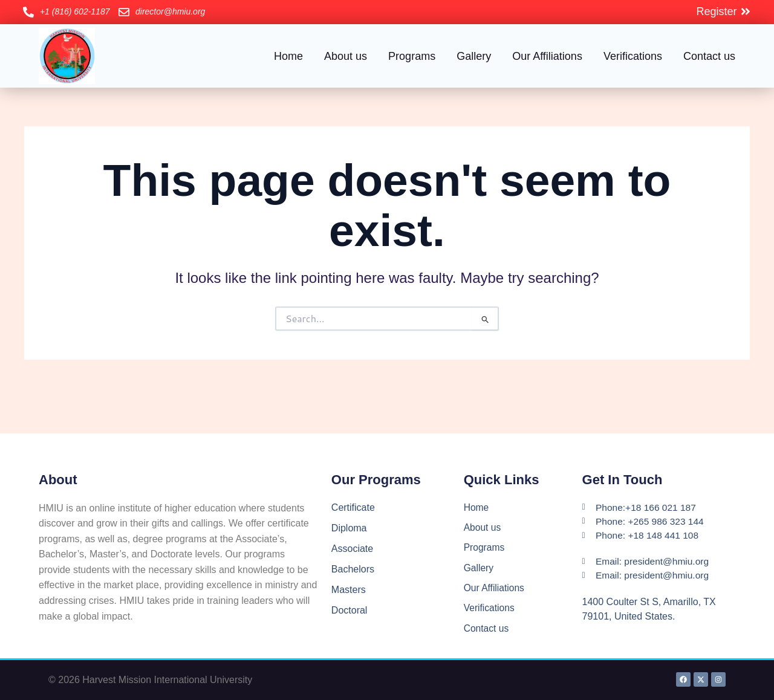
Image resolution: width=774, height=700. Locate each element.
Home (288, 56)
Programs (412, 56)
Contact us (709, 56)
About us (346, 56)
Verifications (633, 56)
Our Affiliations (547, 56)
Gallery (474, 56)
